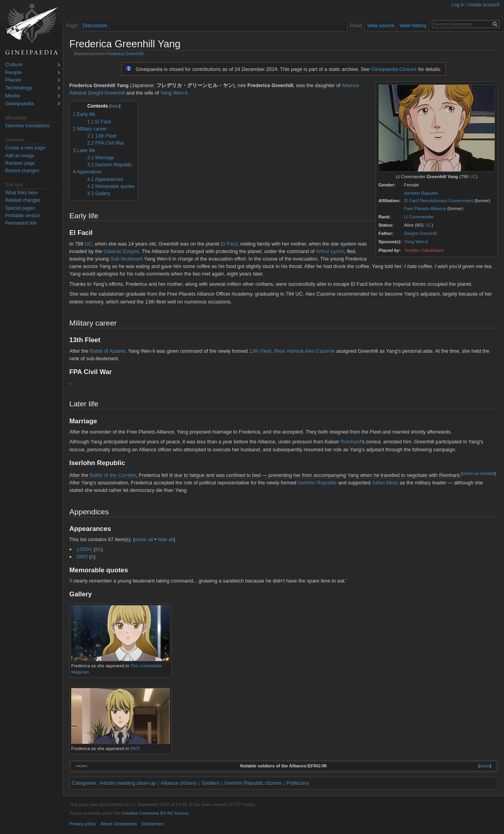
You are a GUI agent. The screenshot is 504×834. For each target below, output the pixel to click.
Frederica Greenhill (124, 54)
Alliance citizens (179, 783)
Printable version (23, 216)
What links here (21, 193)
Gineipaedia (19, 104)
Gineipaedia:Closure (394, 69)
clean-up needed (479, 473)
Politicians (298, 783)
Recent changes (22, 171)
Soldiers (211, 783)
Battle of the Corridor (113, 475)
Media (12, 96)
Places (13, 80)
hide (115, 106)
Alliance (350, 85)
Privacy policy (83, 824)
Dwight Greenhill (420, 233)
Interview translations (27, 126)
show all (144, 539)
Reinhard (351, 442)
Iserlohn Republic (421, 193)
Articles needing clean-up (128, 783)
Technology (19, 88)
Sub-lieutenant (127, 259)
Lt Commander (419, 217)
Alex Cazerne (320, 351)
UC (472, 177)
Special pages (20, 208)
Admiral (78, 93)
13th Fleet (260, 351)
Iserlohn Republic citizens (253, 783)
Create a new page (25, 148)
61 (98, 549)
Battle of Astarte (107, 351)
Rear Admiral (289, 351)
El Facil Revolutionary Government (439, 201)
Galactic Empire (121, 251)
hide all (166, 539)
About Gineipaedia (119, 824)
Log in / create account (475, 5)
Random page (20, 163)
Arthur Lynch (330, 251)
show (485, 766)
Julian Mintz (385, 483)
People (13, 73)
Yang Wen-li (416, 242)
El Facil (229, 244)
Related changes (23, 200)
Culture (14, 65)
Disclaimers (153, 824)
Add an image (20, 156)
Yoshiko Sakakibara (424, 250)
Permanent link (21, 223)
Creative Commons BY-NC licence (155, 813)
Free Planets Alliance (425, 208)
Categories (84, 783)
